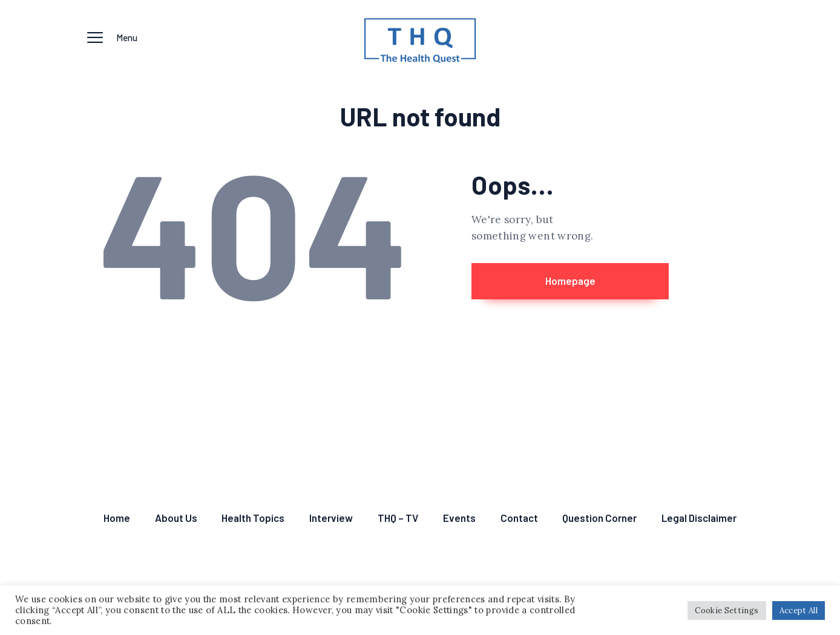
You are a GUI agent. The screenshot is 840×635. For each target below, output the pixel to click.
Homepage (570, 281)
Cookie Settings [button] (727, 611)
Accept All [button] (799, 611)
